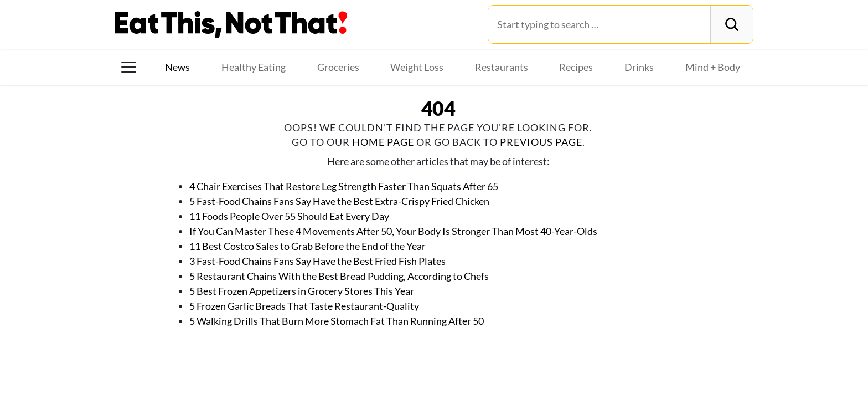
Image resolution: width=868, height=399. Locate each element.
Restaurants (502, 67)
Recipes (576, 67)
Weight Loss (417, 67)
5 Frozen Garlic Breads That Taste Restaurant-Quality (304, 306)
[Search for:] (599, 24)
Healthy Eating (254, 67)
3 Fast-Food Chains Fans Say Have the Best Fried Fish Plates (317, 261)
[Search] (732, 24)
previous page (541, 142)
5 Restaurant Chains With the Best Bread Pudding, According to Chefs (339, 276)
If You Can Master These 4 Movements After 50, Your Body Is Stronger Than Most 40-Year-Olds (393, 231)
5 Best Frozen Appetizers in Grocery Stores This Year (302, 291)
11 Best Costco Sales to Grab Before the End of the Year (308, 246)
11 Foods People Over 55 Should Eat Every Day (289, 216)
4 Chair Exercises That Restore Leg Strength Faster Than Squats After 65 (344, 186)
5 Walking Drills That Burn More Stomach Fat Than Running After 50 (337, 321)
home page (383, 142)
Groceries (338, 67)
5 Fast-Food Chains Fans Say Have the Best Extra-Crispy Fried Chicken (339, 201)
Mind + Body (713, 67)
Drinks (639, 67)
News (177, 67)
